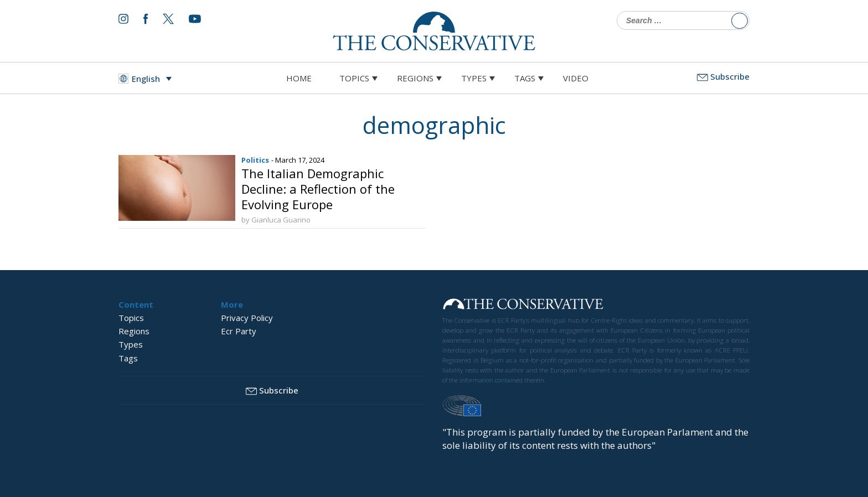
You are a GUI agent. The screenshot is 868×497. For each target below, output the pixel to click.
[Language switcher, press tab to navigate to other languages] (148, 79)
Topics (354, 78)
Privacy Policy (247, 318)
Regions (415, 78)
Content (136, 304)
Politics (255, 160)
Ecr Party (239, 331)
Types (474, 78)
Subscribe (723, 76)
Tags (525, 78)
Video (576, 78)
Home (299, 78)
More (232, 304)
